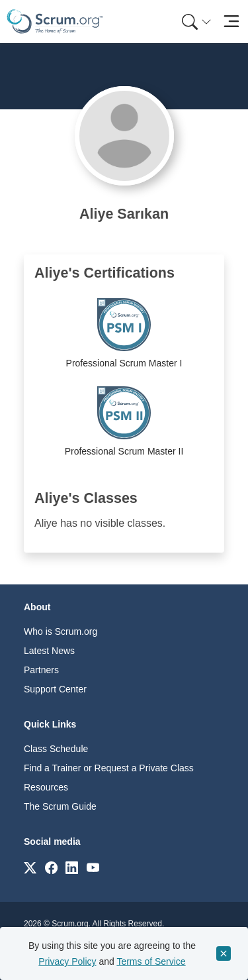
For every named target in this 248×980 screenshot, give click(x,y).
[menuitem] (195, 22)
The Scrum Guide (60, 806)
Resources (46, 787)
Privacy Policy (67, 961)
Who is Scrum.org (61, 631)
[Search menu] (196, 22)
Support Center (55, 689)
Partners (41, 670)
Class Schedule (56, 749)
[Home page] (55, 22)
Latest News (49, 651)
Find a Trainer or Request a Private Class (109, 768)
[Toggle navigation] (231, 22)
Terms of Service (151, 961)
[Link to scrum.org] (30, 867)
